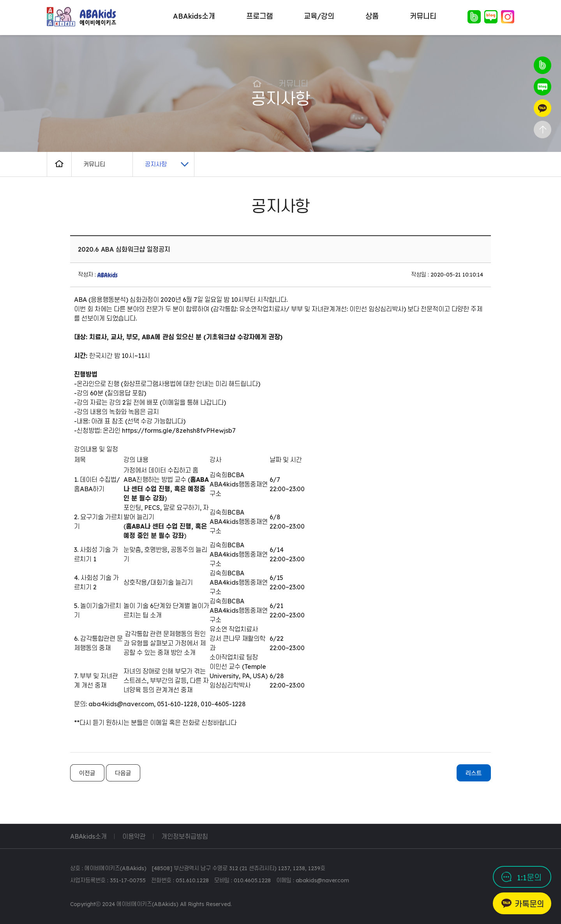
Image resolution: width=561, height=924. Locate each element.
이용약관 (134, 836)
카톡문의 (529, 904)
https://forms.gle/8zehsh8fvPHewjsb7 (179, 430)
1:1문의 (529, 877)
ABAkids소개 (88, 836)
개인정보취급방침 (185, 836)
